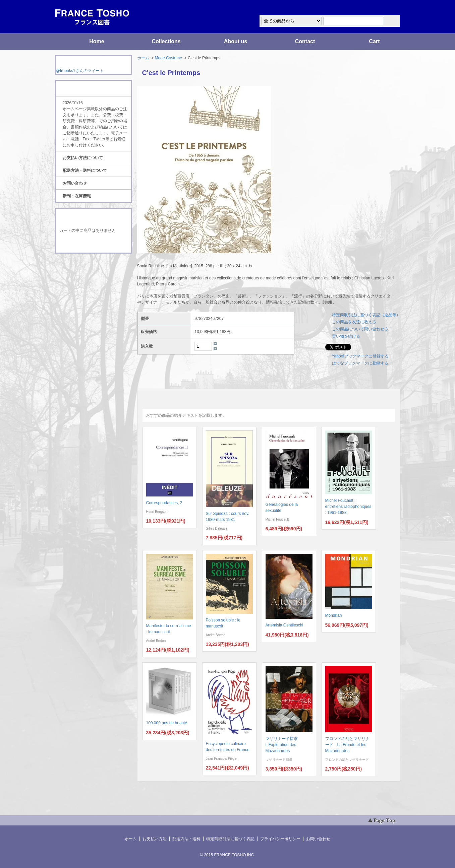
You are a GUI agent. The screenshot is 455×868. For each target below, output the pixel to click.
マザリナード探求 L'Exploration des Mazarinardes (284, 745)
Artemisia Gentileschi (285, 625)
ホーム (143, 58)
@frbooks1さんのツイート (80, 71)
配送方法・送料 (186, 839)
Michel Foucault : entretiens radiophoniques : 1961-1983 (348, 507)
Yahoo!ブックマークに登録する (360, 356)
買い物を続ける (346, 336)
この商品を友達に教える (354, 322)
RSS (83, 266)
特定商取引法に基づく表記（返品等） (366, 315)
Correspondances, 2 (164, 503)
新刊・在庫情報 (77, 196)
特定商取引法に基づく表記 (230, 839)
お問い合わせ (75, 183)
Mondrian (334, 615)
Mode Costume (168, 58)
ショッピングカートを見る (93, 244)
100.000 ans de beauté (167, 723)
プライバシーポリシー (280, 839)
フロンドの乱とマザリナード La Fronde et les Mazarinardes (347, 745)
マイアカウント (380, 8)
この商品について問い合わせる (360, 329)
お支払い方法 (155, 839)
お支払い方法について (83, 158)
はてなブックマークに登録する (360, 363)
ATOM (87, 272)
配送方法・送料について (85, 171)
